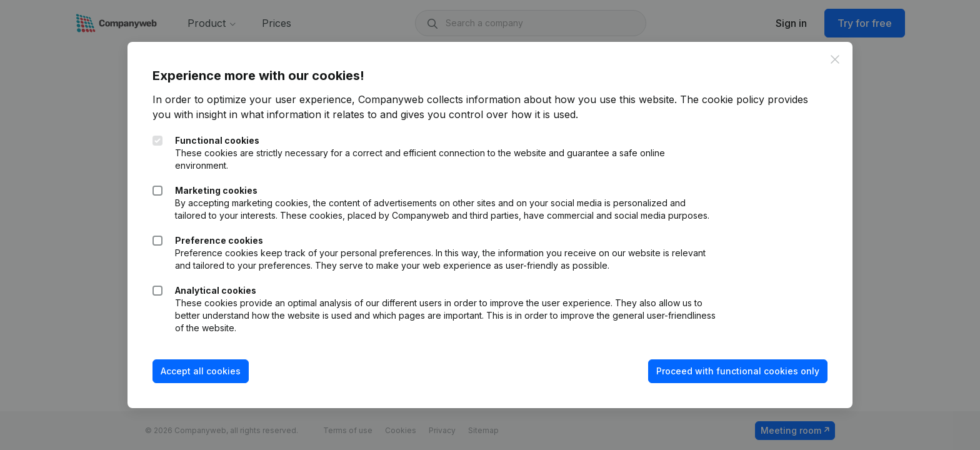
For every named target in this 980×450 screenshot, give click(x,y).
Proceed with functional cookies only (738, 371)
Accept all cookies (201, 371)
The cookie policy (722, 99)
